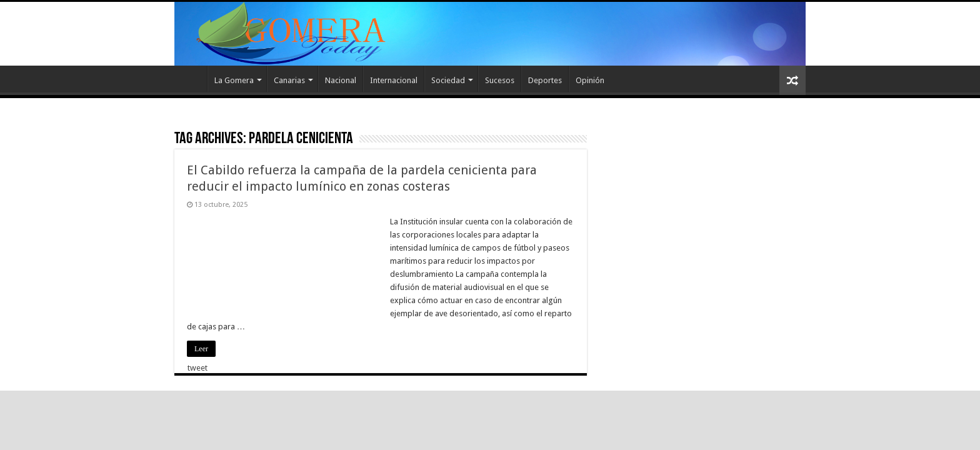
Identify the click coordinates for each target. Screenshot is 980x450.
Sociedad (448, 80)
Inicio (191, 79)
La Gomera (234, 80)
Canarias (289, 80)
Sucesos (500, 80)
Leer (201, 349)
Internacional (394, 80)
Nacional (341, 80)
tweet (197, 368)
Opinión (590, 80)
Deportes (545, 80)
